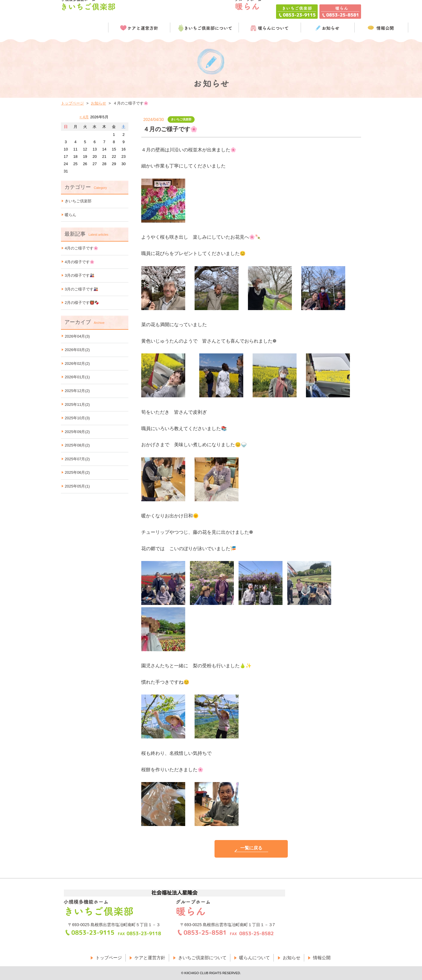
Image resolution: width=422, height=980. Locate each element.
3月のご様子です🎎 (81, 289)
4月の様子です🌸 (80, 262)
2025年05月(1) (77, 486)
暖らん (70, 215)
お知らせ (98, 103)
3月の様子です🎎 (80, 275)
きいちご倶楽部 (78, 201)
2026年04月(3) (77, 336)
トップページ (72, 103)
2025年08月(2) (77, 445)
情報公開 (322, 958)
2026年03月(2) (77, 350)
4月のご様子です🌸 (81, 248)
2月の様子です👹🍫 (82, 303)
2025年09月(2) (77, 432)
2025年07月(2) (77, 459)
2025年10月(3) (77, 418)
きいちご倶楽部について (202, 958)
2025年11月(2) (77, 405)
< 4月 (84, 117)
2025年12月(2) (77, 391)
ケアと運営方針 (150, 958)
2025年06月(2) (77, 472)
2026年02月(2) (77, 364)
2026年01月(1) (77, 377)
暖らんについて (255, 958)
